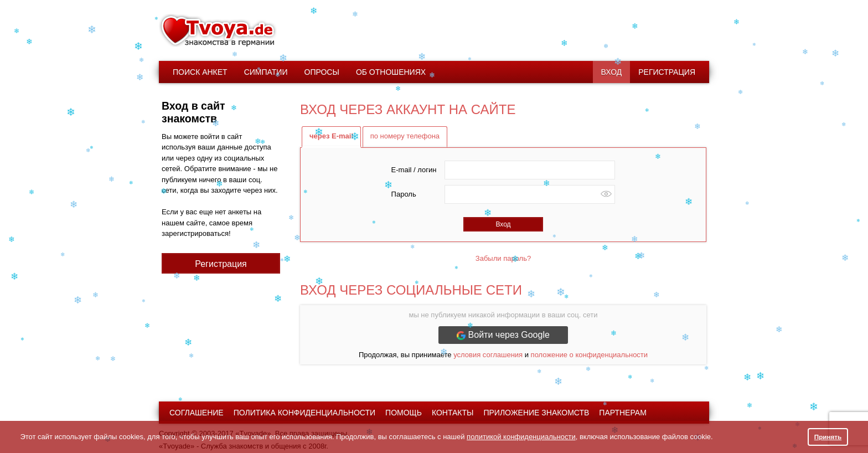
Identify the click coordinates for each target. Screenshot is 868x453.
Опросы (322, 72)
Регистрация (667, 72)
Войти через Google (503, 335)
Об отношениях (391, 72)
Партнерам (623, 413)
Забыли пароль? (503, 258)
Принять (828, 437)
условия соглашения (488, 355)
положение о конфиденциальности (589, 355)
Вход (612, 72)
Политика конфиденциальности (304, 413)
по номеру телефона (405, 136)
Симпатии (266, 72)
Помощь (404, 413)
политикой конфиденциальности (521, 437)
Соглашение (197, 413)
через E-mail (331, 136)
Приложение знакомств (536, 413)
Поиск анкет (200, 72)
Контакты (453, 413)
